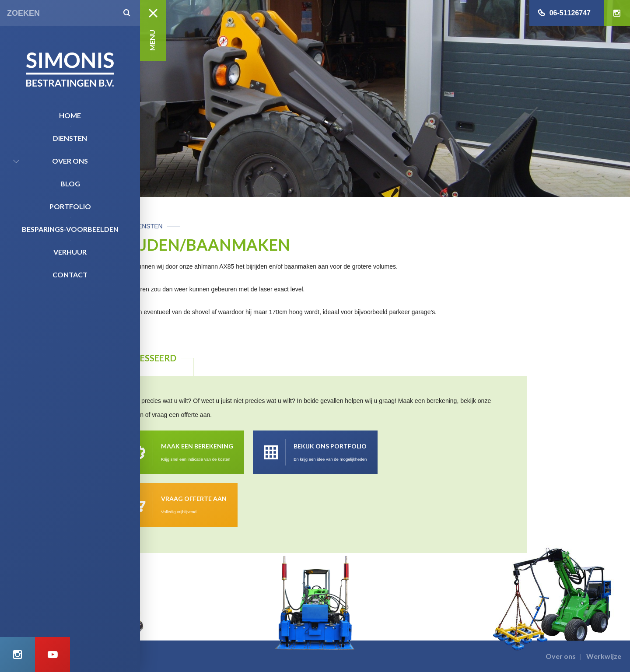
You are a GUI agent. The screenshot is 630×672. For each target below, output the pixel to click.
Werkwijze (604, 656)
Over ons (70, 161)
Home (70, 115)
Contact (70, 275)
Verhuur (70, 252)
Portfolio (70, 206)
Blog (70, 184)
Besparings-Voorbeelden (70, 229)
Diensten (70, 138)
